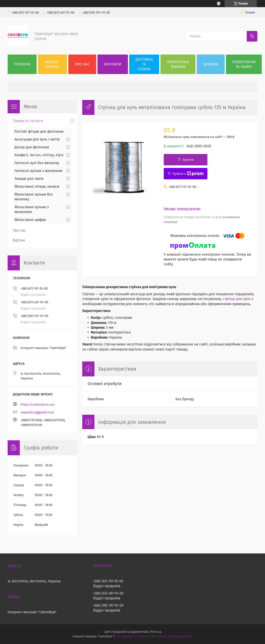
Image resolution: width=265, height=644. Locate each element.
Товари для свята (29, 179)
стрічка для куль (237, 299)
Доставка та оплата (144, 64)
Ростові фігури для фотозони (39, 132)
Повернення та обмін (244, 64)
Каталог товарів (52, 64)
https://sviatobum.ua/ (38, 404)
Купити (188, 160)
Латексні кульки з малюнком (38, 171)
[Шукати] (252, 36)
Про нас (82, 64)
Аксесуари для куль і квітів (37, 139)
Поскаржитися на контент (134, 636)
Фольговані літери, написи (37, 187)
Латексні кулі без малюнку (37, 163)
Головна (22, 64)
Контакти (113, 64)
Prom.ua (156, 632)
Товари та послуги (28, 121)
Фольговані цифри (30, 220)
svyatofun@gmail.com (37, 412)
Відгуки (19, 240)
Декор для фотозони (32, 147)
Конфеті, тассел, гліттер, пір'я (39, 155)
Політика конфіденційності (174, 636)
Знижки (211, 64)
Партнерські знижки (178, 64)
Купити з (188, 174)
